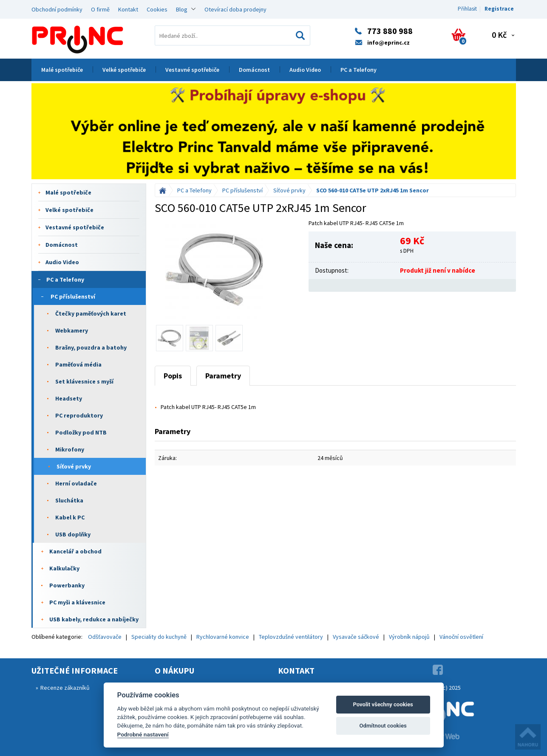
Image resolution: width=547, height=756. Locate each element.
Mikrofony (70, 449)
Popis (173, 376)
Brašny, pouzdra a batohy (91, 347)
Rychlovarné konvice (223, 637)
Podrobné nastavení (143, 734)
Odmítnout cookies (383, 726)
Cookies (157, 9)
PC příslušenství (73, 296)
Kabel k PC (70, 517)
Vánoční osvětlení (461, 637)
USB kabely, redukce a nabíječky (94, 619)
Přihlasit (467, 9)
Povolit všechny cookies (383, 704)
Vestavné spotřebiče (192, 70)
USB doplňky (73, 534)
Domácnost (254, 70)
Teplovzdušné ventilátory (291, 637)
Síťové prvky (74, 466)
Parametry (223, 376)
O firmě (100, 9)
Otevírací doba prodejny (235, 9)
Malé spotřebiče (62, 70)
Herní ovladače (76, 483)
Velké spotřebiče (124, 70)
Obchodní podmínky (57, 9)
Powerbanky (67, 585)
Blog (182, 9)
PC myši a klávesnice (77, 602)
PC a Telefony (359, 70)
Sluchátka (69, 500)
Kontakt (128, 9)
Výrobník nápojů (409, 637)
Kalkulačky (64, 568)
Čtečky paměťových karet (91, 313)
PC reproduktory (79, 415)
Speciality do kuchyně (159, 637)
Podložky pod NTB (81, 432)
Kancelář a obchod (75, 551)
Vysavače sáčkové (356, 637)
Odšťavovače (105, 637)
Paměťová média (78, 364)
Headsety (69, 398)
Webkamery (72, 330)
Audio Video (305, 70)
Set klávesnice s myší (84, 381)
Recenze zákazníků (65, 688)
